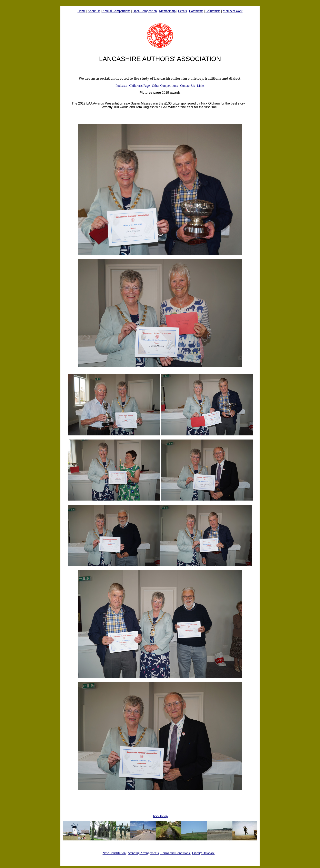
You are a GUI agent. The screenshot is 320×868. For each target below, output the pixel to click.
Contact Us (188, 86)
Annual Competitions (116, 11)
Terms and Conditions (175, 853)
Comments (196, 11)
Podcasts (121, 86)
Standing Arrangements (143, 853)
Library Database (203, 853)
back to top (160, 816)
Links (201, 86)
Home (82, 11)
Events (182, 11)
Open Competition (145, 11)
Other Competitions (165, 86)
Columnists (213, 11)
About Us (94, 11)
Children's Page (139, 86)
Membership (167, 11)
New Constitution (114, 853)
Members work (233, 11)
